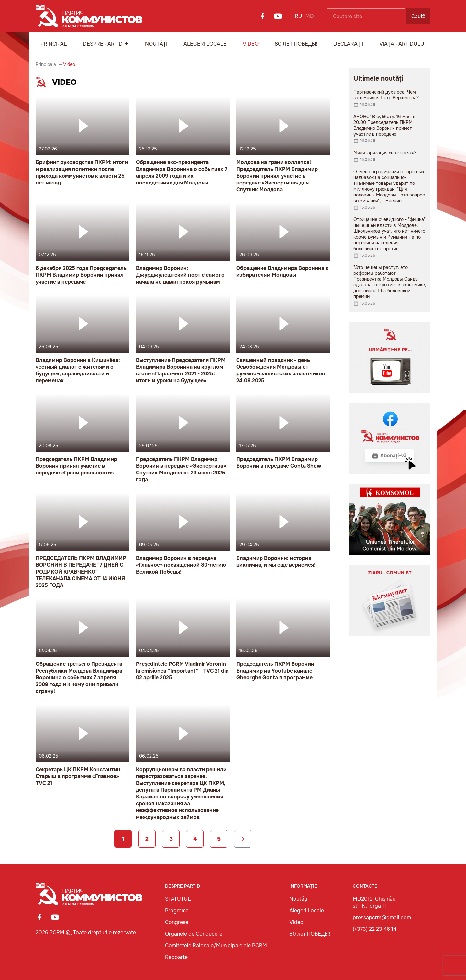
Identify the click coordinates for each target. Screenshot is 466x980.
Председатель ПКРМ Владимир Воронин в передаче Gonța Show (279, 462)
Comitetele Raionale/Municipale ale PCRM (216, 946)
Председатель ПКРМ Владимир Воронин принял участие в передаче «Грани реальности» (76, 466)
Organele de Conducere (194, 934)
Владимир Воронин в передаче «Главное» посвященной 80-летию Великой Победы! (181, 565)
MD (310, 16)
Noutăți (156, 44)
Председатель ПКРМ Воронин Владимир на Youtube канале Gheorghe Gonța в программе (275, 671)
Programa (177, 911)
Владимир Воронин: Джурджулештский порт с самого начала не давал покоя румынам (180, 275)
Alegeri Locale (205, 44)
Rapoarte (176, 957)
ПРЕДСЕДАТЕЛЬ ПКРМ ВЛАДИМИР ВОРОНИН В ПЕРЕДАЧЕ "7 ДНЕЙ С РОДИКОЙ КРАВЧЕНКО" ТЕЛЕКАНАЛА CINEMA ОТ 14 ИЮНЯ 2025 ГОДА (81, 572)
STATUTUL (178, 899)
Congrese (177, 922)
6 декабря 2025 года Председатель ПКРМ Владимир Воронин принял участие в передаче (81, 275)
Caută (418, 16)
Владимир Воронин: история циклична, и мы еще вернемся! (276, 562)
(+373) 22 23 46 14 (375, 929)
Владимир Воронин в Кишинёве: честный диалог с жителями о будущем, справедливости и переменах (78, 370)
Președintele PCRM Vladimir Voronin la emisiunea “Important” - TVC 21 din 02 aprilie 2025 (182, 671)
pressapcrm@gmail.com (382, 917)
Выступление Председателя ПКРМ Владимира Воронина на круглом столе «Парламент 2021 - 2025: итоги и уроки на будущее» (181, 370)
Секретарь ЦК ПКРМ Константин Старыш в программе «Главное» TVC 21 (78, 776)
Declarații (348, 44)
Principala (46, 64)
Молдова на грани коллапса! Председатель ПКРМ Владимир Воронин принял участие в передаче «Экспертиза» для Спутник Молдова (277, 176)
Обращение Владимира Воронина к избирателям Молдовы (282, 272)
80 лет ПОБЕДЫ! (296, 44)
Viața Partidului (402, 44)
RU (299, 16)
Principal (54, 44)
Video (251, 44)
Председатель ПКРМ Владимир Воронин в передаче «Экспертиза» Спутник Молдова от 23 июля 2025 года (181, 469)
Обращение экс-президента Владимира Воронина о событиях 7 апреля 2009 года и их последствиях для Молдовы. (182, 173)
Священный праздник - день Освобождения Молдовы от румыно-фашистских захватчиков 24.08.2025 (281, 370)
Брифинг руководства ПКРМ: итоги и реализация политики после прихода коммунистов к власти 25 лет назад (82, 173)
